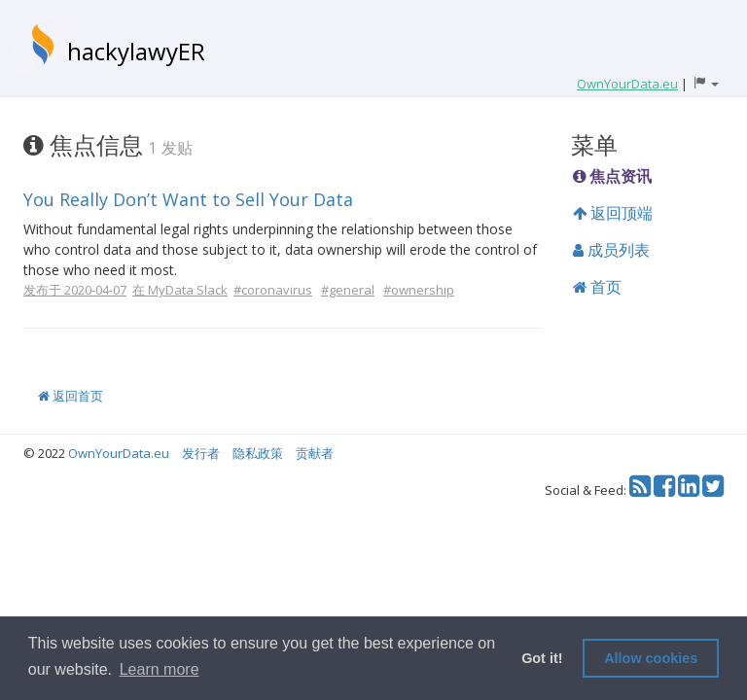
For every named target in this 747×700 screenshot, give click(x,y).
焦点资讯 (612, 176)
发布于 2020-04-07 (75, 290)
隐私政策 (258, 453)
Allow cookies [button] (651, 658)
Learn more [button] (160, 669)
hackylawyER (136, 51)
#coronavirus (273, 290)
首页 (597, 287)
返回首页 (71, 396)
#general (348, 290)
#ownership (419, 290)
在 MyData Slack (180, 290)
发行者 (201, 453)
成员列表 (611, 250)
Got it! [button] (542, 658)
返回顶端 (613, 213)
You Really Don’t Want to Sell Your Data (188, 199)
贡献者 (315, 453)
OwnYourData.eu (119, 453)
